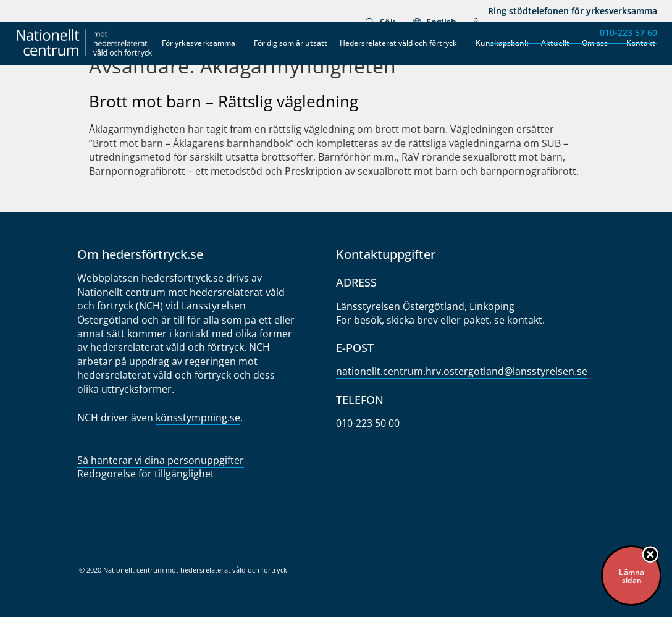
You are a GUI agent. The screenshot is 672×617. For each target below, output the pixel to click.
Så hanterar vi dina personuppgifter (161, 460)
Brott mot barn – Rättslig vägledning (224, 101)
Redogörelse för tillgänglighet (146, 474)
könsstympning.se (198, 418)
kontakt (525, 320)
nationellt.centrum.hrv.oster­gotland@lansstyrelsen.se (462, 371)
